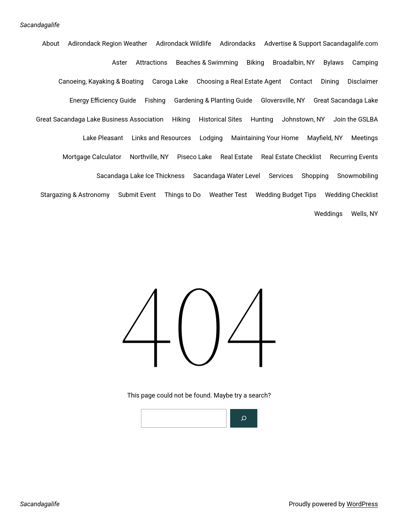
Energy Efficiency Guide (103, 100)
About (51, 43)
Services (281, 176)
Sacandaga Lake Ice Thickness (141, 176)
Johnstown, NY (303, 119)
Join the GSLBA (356, 119)
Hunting (262, 119)
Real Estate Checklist (291, 157)
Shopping (315, 176)
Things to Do (182, 195)
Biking (255, 62)
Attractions (151, 62)
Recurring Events (354, 157)
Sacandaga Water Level (227, 176)
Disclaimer (363, 81)
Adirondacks (238, 43)
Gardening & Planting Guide (213, 100)
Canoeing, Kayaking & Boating (101, 81)
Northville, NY (149, 157)
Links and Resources (161, 138)
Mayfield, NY (325, 138)
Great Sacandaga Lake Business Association (100, 119)
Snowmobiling (358, 176)
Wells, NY (365, 214)
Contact (301, 81)
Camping (365, 62)
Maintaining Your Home (265, 138)
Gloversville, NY (283, 100)
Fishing (155, 100)
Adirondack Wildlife (183, 43)
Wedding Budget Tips (286, 195)
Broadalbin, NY (294, 62)
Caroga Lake (170, 81)
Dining (330, 81)
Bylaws (333, 62)
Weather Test (228, 195)
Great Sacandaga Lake (346, 100)
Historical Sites (221, 119)
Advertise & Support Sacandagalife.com (321, 43)
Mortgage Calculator (92, 157)
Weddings (328, 214)
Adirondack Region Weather (108, 43)
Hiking (181, 119)
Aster (120, 62)
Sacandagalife (40, 25)
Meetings (365, 138)
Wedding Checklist (351, 195)
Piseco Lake (195, 157)
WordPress (362, 504)
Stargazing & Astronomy (75, 195)
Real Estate (237, 157)
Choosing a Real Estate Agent (239, 81)
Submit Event (137, 195)
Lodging (211, 138)
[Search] (244, 418)
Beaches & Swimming (207, 62)
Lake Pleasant (103, 138)
